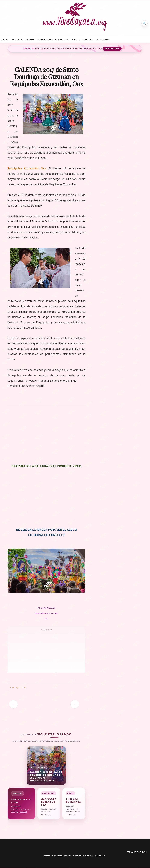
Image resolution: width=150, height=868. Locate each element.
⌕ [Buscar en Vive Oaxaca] (144, 22)
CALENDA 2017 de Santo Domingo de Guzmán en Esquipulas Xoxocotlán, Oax (46, 777)
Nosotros (103, 40)
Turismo (88, 40)
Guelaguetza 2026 (23, 40)
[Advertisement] (46, 428)
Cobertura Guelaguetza (53, 40)
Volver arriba (137, 853)
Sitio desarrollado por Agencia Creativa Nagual (75, 856)
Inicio (5, 40)
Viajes (76, 40)
